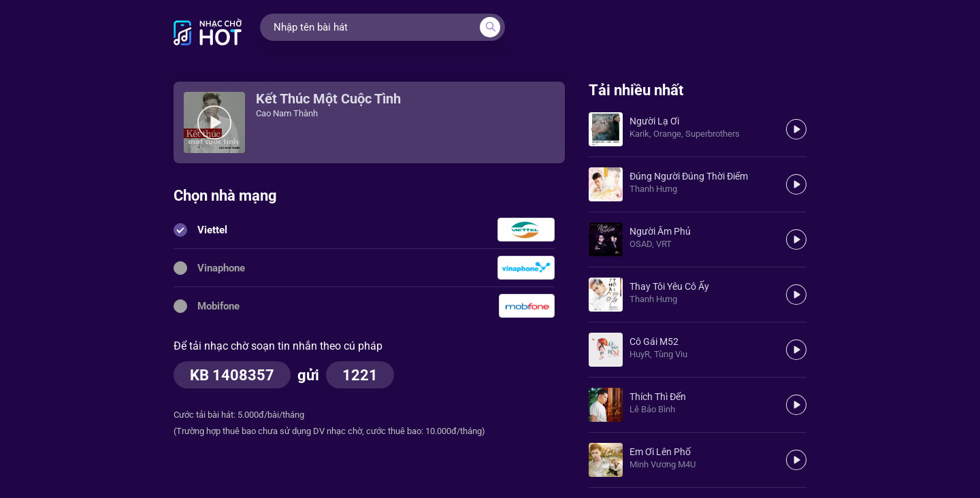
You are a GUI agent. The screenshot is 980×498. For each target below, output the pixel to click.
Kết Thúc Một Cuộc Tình (328, 99)
